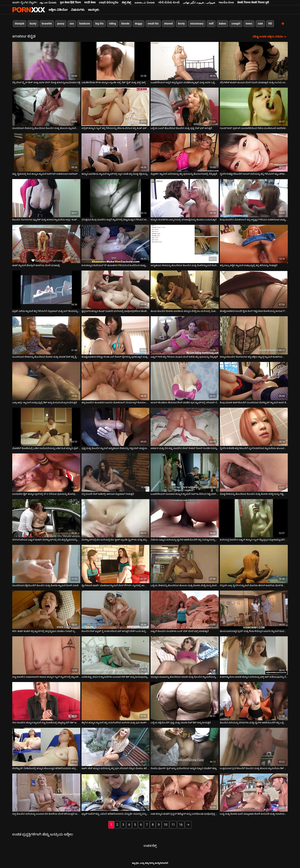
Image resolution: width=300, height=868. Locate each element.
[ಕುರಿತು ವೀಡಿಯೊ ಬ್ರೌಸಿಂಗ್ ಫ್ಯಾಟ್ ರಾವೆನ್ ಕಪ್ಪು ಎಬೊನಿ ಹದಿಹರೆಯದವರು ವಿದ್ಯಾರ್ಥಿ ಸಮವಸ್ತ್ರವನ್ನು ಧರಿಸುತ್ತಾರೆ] (116, 792)
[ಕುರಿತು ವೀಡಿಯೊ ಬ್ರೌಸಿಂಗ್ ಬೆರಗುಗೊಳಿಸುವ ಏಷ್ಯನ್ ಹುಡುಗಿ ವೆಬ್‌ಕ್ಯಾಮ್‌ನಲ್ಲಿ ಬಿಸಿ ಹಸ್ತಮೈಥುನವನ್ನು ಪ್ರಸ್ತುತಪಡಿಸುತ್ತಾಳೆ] (46, 518)
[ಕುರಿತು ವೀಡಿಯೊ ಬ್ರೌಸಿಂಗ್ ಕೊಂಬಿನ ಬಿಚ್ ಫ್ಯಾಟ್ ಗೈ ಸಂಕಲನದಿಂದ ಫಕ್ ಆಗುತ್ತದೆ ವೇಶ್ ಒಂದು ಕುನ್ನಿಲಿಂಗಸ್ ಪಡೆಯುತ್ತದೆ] (116, 610)
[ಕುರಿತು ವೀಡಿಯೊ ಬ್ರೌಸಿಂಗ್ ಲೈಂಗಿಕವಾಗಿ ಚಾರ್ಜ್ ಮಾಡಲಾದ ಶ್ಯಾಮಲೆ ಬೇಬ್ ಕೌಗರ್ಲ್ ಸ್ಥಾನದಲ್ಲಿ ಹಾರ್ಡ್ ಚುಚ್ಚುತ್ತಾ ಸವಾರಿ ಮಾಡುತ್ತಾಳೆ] (116, 564)
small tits (153, 24)
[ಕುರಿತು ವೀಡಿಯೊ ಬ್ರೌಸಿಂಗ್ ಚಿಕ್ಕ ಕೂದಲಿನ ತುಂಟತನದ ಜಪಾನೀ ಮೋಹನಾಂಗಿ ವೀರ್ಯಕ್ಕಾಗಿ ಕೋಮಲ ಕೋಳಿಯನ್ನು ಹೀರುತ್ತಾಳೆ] (116, 381)
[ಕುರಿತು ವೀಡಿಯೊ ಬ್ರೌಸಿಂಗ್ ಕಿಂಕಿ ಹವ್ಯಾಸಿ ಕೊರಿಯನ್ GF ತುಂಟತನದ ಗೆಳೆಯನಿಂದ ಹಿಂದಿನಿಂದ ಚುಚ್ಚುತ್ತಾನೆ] (116, 244)
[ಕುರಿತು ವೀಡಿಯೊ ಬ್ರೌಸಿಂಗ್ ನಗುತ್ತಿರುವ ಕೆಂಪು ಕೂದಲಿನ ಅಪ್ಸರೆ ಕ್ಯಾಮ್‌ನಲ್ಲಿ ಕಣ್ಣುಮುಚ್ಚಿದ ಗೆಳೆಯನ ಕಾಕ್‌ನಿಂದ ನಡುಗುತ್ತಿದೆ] (116, 198)
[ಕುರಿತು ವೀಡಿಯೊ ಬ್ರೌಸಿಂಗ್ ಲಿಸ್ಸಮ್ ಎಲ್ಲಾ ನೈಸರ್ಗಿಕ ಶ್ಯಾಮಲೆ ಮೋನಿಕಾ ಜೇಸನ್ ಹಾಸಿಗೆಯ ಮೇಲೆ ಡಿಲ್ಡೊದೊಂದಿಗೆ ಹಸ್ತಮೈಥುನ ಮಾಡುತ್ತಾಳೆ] (254, 564)
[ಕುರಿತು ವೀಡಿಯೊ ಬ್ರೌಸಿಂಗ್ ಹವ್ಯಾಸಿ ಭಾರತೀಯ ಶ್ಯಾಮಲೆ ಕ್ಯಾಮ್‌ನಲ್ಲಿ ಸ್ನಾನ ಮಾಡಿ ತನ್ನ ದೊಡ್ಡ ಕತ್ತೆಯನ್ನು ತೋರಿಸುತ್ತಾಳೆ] (116, 152)
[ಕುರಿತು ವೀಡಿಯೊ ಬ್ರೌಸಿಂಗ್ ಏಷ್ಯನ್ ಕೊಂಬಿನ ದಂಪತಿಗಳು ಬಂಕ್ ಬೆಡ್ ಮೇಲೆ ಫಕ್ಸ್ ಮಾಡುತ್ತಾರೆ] (185, 610)
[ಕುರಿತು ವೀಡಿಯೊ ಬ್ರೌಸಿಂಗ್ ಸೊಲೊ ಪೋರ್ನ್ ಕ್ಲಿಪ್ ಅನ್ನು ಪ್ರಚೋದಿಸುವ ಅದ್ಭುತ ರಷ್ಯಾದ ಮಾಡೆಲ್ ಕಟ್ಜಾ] (185, 747)
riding (112, 24)
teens (249, 24)
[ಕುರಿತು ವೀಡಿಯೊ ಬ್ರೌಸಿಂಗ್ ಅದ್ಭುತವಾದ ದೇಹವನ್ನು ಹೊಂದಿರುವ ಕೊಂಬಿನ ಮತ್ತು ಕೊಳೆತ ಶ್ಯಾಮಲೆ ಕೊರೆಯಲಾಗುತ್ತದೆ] (185, 244)
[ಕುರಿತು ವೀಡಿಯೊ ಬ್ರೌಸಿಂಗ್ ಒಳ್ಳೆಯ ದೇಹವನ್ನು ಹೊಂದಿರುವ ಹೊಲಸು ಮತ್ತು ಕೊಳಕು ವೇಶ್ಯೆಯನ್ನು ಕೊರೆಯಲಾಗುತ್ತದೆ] (185, 564)
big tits (99, 24)
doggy (139, 24)
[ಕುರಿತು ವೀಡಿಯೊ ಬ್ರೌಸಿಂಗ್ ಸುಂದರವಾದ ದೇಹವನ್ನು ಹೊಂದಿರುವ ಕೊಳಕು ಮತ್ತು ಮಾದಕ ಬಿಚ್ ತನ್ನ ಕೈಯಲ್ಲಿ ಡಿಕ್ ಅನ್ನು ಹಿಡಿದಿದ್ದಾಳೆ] (46, 335)
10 (165, 824)
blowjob (20, 24)
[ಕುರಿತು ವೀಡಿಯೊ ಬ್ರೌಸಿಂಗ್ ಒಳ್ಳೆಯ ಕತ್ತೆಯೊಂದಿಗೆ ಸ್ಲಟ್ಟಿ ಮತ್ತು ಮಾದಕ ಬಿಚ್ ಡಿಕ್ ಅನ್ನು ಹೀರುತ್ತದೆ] (185, 701)
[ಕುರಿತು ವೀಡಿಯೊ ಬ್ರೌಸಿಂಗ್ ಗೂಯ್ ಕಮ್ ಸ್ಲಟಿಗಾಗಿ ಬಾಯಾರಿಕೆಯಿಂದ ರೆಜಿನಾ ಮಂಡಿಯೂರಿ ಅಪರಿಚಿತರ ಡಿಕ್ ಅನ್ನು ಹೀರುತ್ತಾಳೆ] (254, 107)
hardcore (85, 24)
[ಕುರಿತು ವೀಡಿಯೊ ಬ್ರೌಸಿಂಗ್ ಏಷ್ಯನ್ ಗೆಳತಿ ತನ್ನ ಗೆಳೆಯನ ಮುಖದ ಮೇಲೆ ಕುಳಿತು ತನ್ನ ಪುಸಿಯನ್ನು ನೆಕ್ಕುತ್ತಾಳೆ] (185, 335)
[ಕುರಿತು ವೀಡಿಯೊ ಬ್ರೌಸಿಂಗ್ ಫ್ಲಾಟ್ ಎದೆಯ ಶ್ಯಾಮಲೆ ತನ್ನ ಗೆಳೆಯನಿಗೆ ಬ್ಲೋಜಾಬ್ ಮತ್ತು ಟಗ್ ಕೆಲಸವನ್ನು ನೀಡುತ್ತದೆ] (46, 289)
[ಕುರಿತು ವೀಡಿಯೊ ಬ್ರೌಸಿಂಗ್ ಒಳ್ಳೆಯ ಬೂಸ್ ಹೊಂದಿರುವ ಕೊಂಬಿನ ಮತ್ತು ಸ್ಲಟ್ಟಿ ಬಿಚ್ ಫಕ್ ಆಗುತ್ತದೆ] (185, 107)
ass (72, 24)
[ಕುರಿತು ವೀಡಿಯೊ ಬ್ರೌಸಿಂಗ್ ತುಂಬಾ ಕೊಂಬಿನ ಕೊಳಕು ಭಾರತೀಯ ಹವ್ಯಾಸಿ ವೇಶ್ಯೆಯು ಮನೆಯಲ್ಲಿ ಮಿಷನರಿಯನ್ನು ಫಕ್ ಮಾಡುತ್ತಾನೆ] (185, 289)
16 (181, 824)
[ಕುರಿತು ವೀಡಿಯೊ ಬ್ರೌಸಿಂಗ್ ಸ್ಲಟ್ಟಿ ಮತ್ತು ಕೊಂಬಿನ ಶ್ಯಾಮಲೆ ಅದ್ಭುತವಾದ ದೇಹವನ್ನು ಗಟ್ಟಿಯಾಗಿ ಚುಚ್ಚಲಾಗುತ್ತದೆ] (116, 427)
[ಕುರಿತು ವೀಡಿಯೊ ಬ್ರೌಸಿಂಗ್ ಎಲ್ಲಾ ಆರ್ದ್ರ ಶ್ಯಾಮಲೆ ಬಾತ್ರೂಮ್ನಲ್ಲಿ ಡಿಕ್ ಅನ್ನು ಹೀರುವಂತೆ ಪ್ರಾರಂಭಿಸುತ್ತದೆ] (46, 381)
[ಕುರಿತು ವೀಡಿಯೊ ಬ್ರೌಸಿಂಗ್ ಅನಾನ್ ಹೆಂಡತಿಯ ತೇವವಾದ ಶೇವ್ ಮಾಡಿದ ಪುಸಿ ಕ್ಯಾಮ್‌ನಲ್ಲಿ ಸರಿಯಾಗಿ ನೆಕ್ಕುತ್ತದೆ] (185, 381)
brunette (47, 24)
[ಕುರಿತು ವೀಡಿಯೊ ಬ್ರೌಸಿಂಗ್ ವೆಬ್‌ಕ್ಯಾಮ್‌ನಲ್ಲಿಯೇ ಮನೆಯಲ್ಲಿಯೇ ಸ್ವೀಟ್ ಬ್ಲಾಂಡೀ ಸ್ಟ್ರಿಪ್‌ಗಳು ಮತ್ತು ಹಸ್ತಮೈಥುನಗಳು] (116, 518)
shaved (168, 24)
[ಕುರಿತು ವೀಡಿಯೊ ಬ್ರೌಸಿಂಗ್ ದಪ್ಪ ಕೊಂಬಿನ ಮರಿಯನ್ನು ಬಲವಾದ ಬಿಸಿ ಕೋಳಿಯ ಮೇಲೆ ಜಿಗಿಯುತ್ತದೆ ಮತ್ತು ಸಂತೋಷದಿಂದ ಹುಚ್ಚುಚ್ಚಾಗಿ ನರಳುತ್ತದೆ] (46, 792)
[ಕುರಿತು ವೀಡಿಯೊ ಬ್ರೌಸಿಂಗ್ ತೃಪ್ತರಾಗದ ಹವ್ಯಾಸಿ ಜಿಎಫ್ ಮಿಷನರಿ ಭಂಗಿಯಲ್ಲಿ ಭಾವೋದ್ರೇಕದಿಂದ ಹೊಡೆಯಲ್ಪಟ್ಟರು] (116, 289)
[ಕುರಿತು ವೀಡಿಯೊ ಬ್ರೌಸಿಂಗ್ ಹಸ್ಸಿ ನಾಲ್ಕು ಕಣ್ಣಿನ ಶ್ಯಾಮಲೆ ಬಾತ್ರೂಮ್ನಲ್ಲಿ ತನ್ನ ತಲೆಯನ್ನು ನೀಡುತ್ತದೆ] (254, 244)
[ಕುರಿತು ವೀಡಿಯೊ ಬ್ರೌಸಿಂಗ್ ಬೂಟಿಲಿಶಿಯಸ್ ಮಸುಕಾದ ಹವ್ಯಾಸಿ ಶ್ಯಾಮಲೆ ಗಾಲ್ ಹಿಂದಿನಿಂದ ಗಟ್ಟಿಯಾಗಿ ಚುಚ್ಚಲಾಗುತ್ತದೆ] (185, 472)
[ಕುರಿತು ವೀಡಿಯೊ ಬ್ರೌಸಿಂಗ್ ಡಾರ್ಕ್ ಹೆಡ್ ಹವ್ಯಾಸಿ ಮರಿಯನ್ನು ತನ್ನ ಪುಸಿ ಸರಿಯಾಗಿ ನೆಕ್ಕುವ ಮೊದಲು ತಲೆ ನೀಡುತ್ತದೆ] (116, 747)
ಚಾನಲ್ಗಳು (94, 10)
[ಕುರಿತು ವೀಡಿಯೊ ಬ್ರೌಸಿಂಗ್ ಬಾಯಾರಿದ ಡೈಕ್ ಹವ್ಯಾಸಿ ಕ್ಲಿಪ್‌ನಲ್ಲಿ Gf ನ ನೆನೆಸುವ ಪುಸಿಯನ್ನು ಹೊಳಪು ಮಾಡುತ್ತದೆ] (46, 472)
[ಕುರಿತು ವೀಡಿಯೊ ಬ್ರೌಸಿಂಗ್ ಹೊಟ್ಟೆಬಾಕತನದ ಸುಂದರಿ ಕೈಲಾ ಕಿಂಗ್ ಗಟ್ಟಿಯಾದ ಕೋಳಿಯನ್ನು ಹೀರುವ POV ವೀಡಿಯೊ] (254, 289)
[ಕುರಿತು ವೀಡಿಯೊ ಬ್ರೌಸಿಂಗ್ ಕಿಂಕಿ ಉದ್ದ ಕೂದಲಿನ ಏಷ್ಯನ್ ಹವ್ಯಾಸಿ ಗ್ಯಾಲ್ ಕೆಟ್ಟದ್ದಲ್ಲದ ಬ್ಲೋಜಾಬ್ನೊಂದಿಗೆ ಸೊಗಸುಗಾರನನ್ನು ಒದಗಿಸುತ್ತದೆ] (254, 518)
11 (173, 824)
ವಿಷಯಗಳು (78, 10)
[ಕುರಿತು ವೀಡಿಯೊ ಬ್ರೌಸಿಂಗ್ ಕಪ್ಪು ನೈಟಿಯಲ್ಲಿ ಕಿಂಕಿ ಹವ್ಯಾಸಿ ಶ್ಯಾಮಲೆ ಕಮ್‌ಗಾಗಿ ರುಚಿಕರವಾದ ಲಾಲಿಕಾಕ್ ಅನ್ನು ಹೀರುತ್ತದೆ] (46, 152)
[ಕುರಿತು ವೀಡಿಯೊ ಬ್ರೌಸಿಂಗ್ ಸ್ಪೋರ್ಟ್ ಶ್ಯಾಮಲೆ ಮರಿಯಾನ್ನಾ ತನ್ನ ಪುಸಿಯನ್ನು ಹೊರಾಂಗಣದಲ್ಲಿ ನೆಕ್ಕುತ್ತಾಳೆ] (185, 152)
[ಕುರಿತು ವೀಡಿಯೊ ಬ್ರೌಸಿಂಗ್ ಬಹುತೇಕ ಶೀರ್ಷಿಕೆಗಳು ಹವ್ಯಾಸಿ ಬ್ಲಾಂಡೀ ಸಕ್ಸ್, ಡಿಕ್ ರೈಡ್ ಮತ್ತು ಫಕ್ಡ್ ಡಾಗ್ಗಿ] (116, 61)
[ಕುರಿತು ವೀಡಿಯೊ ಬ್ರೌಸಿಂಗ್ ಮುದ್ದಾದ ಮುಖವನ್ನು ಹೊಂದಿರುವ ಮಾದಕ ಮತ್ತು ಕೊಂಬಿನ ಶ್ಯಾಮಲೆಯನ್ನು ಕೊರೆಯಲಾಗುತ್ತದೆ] (185, 655)
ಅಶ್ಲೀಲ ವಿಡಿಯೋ (58, 10)
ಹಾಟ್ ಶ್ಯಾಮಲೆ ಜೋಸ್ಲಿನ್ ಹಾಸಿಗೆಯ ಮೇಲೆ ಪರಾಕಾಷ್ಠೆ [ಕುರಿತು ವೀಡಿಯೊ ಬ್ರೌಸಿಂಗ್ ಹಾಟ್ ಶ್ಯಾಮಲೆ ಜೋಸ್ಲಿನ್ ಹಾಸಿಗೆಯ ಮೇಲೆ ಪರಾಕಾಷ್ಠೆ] (36, 265)
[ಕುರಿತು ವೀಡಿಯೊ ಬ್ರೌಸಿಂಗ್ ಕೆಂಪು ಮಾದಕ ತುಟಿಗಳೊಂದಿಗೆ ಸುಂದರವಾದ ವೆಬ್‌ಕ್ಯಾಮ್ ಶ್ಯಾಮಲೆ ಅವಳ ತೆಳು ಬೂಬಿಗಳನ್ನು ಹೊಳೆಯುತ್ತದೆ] (254, 381)
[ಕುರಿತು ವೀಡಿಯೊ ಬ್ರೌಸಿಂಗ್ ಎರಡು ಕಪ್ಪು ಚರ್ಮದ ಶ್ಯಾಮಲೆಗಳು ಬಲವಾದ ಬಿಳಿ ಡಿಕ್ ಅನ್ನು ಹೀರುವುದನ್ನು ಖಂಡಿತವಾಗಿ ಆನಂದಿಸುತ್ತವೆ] (116, 655)
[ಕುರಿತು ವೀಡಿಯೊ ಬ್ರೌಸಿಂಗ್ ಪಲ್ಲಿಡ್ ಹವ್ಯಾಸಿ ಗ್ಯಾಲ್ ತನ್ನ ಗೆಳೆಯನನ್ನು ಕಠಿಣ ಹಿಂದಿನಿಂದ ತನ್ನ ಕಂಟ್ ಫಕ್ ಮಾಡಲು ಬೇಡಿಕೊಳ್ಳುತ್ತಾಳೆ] (116, 107)
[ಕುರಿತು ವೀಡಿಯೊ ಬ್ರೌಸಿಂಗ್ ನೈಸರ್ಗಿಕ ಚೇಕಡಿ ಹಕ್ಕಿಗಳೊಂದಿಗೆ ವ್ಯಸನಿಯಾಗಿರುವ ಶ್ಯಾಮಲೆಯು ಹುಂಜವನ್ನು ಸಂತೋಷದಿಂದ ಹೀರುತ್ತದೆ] (254, 427)
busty (33, 24)
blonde (125, 24)
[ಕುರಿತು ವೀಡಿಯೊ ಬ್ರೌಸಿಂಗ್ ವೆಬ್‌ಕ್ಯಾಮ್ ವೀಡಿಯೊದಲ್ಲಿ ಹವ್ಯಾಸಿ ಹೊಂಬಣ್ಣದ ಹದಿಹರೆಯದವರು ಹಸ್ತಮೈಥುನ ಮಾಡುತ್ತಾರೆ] (46, 747)
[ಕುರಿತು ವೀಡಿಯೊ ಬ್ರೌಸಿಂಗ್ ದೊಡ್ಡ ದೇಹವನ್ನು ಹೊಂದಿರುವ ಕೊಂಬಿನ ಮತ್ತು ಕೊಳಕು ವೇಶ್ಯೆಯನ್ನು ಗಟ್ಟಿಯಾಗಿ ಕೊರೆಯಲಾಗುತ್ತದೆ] (254, 472)
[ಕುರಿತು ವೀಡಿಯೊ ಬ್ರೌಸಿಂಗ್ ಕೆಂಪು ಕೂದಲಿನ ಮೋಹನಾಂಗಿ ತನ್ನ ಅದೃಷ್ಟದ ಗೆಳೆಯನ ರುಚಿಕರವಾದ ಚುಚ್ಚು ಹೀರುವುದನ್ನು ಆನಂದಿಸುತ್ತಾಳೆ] (254, 198)
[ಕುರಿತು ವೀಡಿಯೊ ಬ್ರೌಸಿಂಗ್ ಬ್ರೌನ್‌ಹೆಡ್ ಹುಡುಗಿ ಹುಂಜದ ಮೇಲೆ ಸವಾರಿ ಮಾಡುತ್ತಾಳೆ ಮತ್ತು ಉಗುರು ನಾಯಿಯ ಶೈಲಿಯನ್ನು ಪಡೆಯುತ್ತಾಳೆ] (254, 61)
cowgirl (236, 24)
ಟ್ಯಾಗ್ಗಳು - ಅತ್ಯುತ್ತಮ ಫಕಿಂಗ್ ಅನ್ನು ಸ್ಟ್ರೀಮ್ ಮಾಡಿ (29, 10)
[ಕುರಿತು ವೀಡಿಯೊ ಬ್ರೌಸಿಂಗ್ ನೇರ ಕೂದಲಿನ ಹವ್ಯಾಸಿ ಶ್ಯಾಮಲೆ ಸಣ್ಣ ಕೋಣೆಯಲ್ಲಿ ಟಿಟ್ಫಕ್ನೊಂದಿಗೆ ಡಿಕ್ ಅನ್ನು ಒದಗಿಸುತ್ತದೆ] (46, 701)
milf (211, 24)
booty (181, 24)
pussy (61, 24)
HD (270, 24)
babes (223, 24)
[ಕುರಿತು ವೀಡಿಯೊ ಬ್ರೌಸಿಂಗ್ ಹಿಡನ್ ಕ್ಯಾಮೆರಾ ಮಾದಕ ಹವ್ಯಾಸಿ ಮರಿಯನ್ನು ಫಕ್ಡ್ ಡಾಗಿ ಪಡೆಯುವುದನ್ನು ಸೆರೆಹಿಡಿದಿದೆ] (254, 655)
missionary (197, 24)
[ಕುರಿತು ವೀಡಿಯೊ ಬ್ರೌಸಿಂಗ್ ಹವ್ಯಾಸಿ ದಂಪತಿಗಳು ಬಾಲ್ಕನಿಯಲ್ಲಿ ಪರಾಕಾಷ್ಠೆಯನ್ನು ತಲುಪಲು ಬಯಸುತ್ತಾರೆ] (185, 198)
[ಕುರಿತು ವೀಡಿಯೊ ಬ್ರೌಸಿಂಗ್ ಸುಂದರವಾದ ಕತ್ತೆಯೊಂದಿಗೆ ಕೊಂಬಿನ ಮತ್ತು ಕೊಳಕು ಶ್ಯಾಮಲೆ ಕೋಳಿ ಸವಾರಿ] (46, 564)
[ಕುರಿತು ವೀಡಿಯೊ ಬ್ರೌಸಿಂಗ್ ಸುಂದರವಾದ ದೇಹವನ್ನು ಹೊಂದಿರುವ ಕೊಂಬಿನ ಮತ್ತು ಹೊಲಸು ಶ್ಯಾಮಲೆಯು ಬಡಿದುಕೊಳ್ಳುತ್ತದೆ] (46, 107)
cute (260, 24)
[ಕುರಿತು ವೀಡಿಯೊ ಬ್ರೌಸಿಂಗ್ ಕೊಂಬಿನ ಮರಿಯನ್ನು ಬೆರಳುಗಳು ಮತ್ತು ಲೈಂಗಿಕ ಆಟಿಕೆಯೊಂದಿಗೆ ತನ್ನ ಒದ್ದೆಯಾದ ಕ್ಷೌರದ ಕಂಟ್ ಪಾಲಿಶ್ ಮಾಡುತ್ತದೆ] (254, 701)
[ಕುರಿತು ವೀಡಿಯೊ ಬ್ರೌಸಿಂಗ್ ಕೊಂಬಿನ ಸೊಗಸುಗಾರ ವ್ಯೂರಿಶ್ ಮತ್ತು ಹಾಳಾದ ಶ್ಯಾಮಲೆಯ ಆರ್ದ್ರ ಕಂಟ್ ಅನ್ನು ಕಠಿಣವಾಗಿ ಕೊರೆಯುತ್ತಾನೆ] (46, 198)
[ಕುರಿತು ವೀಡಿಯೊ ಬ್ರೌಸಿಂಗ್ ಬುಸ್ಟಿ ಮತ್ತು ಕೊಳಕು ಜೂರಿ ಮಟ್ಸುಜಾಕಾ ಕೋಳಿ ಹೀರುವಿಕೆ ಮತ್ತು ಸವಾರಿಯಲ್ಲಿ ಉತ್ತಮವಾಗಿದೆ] (254, 792)
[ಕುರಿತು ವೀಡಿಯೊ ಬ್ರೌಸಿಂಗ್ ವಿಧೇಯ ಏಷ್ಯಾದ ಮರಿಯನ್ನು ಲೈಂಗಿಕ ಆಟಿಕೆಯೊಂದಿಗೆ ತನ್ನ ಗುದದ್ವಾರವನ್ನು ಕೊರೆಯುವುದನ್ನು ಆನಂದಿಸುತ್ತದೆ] (185, 518)
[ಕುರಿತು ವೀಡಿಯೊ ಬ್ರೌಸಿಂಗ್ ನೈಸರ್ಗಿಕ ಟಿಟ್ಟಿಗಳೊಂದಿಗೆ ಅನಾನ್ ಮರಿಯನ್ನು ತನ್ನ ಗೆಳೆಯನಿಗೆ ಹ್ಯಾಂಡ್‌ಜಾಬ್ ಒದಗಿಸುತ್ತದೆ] (254, 152)
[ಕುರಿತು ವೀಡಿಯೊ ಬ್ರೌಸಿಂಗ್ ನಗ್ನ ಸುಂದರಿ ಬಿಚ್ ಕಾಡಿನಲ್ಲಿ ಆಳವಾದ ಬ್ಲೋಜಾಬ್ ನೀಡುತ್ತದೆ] (116, 472)
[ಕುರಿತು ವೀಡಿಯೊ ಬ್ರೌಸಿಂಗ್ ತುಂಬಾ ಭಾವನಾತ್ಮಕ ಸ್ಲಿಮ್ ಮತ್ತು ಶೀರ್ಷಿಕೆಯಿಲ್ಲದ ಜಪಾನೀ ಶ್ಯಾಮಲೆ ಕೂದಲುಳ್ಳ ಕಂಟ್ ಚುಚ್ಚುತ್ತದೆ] (254, 610)
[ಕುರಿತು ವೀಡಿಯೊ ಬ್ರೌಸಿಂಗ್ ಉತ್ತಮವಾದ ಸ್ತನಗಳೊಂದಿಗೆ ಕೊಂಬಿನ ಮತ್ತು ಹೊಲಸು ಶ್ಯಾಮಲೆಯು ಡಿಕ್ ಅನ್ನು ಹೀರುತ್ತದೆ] (254, 747)
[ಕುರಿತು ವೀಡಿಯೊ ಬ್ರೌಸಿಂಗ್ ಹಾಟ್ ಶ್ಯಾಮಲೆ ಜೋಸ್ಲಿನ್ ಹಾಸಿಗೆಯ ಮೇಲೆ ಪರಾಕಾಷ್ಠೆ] (46, 244)
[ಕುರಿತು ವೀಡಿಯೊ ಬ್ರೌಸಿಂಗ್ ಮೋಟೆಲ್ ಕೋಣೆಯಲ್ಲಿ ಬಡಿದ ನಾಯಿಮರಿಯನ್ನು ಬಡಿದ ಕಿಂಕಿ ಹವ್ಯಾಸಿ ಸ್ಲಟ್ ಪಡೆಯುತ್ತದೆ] (46, 427)
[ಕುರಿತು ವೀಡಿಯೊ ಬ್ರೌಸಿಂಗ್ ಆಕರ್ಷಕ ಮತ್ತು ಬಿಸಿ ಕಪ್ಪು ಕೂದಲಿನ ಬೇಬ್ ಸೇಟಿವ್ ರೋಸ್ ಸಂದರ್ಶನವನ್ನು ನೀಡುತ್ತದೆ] (185, 427)
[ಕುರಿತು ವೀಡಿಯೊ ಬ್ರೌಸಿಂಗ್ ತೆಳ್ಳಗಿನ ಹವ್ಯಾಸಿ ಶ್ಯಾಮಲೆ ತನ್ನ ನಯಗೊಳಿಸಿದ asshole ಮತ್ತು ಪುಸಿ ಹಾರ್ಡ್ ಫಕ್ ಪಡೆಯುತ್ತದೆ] (116, 701)
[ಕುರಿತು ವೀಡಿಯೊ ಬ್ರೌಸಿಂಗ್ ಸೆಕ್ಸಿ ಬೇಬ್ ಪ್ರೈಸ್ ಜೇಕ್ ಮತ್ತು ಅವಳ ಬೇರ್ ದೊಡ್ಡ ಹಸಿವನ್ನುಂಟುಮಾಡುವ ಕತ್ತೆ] (46, 61)
